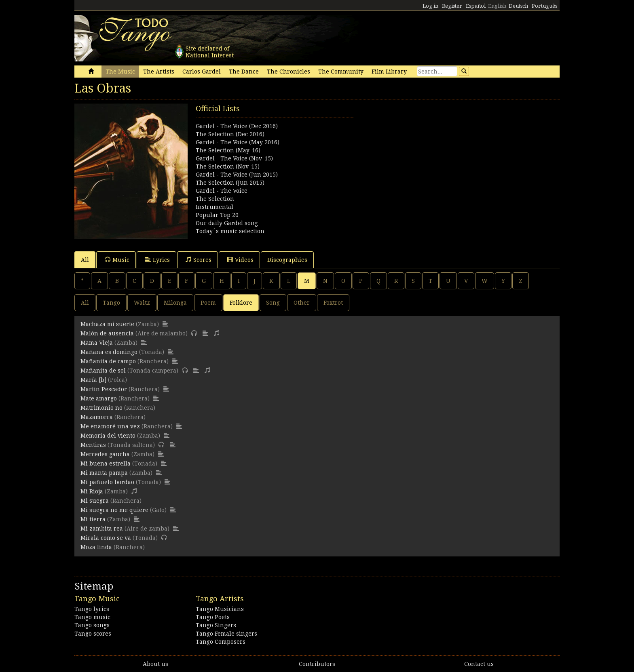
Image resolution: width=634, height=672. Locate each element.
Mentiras (93, 445)
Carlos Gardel (202, 72)
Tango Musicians (220, 609)
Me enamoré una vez (110, 426)
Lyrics (157, 260)
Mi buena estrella (106, 463)
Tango (111, 303)
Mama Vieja (97, 343)
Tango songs (92, 625)
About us (155, 664)
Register (452, 6)
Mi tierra (93, 519)
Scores (199, 260)
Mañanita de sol (103, 371)
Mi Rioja (92, 491)
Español (476, 6)
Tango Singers (216, 625)
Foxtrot (333, 303)
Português (544, 6)
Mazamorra (97, 417)
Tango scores (93, 634)
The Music (120, 72)
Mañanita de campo (108, 361)
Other (302, 303)
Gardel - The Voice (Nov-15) (234, 158)
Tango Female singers (226, 634)
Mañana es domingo (109, 352)
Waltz (142, 303)
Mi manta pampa (104, 473)
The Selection (215, 199)
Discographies (287, 260)
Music (117, 260)
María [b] (93, 380)
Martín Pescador (104, 389)
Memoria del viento (108, 436)
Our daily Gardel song (227, 223)
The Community (341, 72)
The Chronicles (288, 72)
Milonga (175, 303)
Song (273, 303)
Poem (208, 303)
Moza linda (96, 547)
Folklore (241, 303)
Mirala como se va (106, 538)
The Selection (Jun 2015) (230, 183)
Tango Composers (221, 642)
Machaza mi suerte (107, 324)
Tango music (92, 617)
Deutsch (518, 6)
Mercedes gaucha (105, 454)
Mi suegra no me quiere (114, 510)
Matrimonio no (101, 408)
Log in (430, 6)
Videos (240, 260)
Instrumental (215, 207)
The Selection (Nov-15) (228, 166)
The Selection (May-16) (228, 150)
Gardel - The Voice (222, 191)
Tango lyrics (92, 609)
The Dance (244, 72)
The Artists (159, 72)
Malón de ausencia (107, 333)
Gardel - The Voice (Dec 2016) (237, 126)
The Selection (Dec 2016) (230, 134)
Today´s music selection (230, 231)
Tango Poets (213, 617)
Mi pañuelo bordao (107, 482)
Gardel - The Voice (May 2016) (238, 142)
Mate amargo (99, 398)
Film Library (389, 72)
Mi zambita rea (102, 529)
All (85, 260)
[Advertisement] (438, 160)
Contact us (479, 664)
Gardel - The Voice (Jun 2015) (237, 175)
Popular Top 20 (217, 215)
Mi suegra (95, 501)
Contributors (317, 664)
